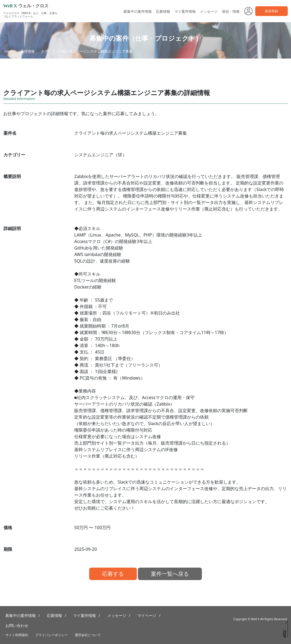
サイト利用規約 (17, 635)
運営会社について (88, 635)
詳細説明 (12, 228)
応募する (113, 574)
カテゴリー (14, 155)
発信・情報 (231, 11)
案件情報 (28, 51)
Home (9, 51)
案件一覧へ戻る (170, 574)
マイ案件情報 (185, 11)
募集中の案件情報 (138, 11)
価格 (8, 528)
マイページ (147, 615)
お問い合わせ (17, 625)
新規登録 (271, 11)
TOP (284, 634)
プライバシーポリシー (51, 635)
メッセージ (209, 11)
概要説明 (12, 176)
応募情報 (163, 11)
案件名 (10, 133)
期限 (8, 549)
